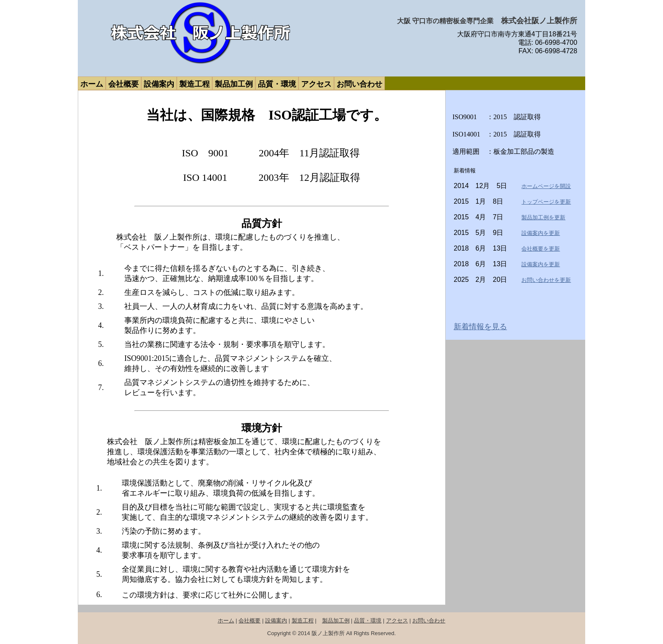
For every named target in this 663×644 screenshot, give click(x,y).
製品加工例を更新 (543, 217)
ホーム (226, 621)
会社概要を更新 (541, 249)
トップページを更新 (546, 202)
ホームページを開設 (546, 186)
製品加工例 (336, 621)
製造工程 (303, 621)
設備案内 (276, 621)
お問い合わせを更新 (546, 280)
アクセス (397, 621)
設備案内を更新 (541, 233)
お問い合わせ (429, 621)
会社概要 (249, 621)
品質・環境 (368, 621)
